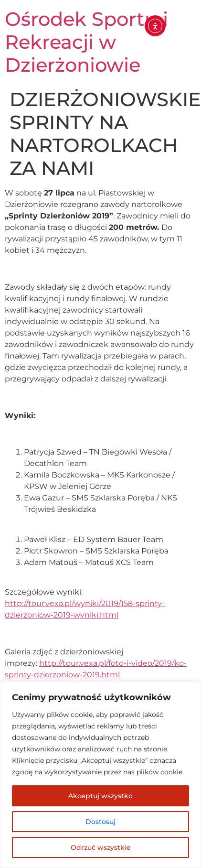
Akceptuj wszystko (100, 796)
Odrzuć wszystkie (101, 847)
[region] (100, 775)
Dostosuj (100, 822)
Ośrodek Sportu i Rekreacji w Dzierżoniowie (86, 42)
